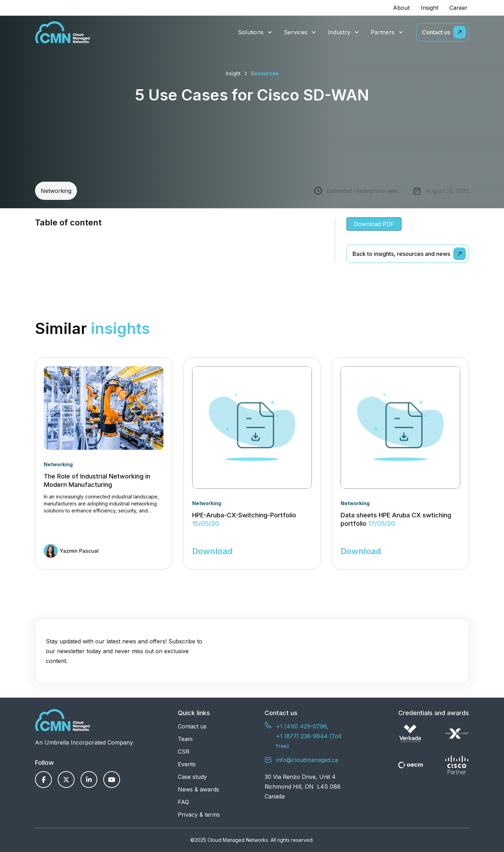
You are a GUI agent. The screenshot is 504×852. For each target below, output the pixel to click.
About (401, 8)
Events (187, 764)
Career (458, 8)
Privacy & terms (199, 815)
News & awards (198, 789)
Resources (265, 73)
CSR (184, 752)
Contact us (192, 726)
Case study (192, 777)
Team (185, 739)
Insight (429, 8)
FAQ (183, 802)
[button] (255, 32)
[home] (62, 32)
